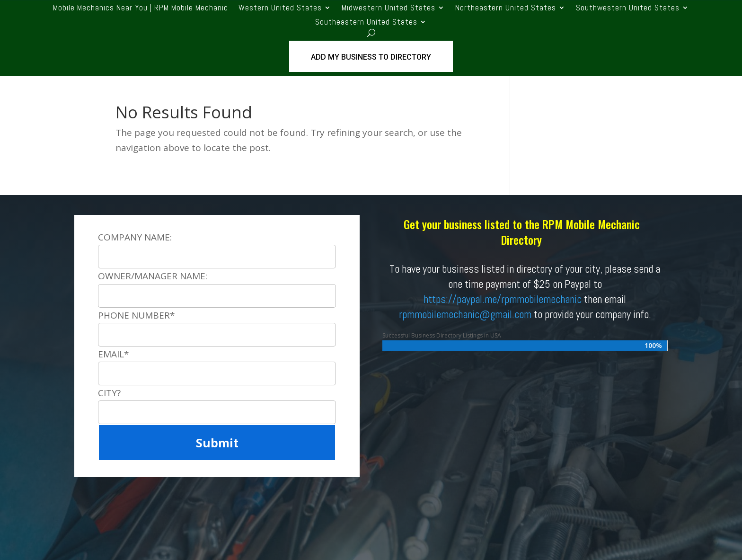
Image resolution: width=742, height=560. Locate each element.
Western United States (280, 9)
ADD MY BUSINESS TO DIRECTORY (371, 57)
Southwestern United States (628, 9)
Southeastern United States (366, 23)
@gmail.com (505, 314)
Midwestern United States (389, 9)
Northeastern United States (506, 9)
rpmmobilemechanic (439, 314)
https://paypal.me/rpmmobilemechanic (503, 299)
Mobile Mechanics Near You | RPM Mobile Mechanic (141, 9)
